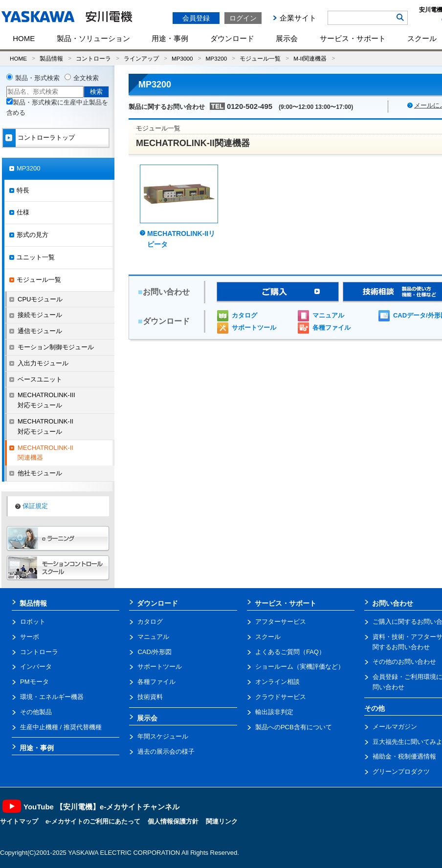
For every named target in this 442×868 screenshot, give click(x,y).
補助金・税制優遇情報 (404, 756)
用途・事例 (170, 38)
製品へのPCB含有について (294, 727)
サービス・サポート (353, 38)
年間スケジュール (163, 736)
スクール (268, 637)
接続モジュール (40, 315)
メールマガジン (395, 727)
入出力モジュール (43, 363)
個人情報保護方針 (173, 821)
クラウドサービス (281, 697)
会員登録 (196, 18)
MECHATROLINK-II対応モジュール (45, 426)
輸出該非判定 (274, 712)
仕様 (23, 212)
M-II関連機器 (310, 58)
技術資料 (150, 697)
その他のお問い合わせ (404, 662)
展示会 (287, 38)
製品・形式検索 (37, 78)
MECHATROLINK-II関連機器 (45, 453)
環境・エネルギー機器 (52, 697)
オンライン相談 (277, 682)
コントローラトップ (46, 138)
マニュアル (328, 315)
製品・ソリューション (93, 38)
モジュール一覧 (260, 58)
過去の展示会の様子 (166, 752)
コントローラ (93, 58)
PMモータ (34, 682)
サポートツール (254, 328)
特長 (23, 190)
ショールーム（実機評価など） (300, 667)
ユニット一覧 (36, 257)
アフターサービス (281, 622)
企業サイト (298, 18)
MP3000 (182, 58)
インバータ (36, 667)
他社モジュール (40, 473)
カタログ (244, 315)
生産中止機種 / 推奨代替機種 (61, 727)
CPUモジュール (40, 299)
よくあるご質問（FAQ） (290, 652)
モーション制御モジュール (56, 347)
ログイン (243, 18)
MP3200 (217, 58)
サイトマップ (19, 821)
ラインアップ (141, 58)
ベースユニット (40, 379)
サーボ (30, 637)
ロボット (33, 622)
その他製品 (36, 712)
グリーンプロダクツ (401, 772)
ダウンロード (232, 38)
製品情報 (51, 58)
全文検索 (86, 78)
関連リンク (222, 821)
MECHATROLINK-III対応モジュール (46, 400)
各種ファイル (331, 328)
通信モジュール (40, 331)
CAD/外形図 (155, 652)
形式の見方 (33, 235)
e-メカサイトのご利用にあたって (93, 821)
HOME (24, 38)
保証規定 (35, 506)
